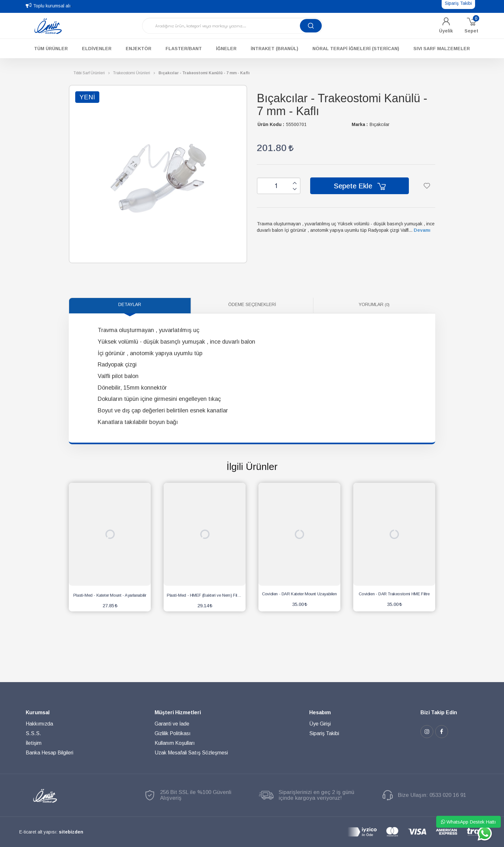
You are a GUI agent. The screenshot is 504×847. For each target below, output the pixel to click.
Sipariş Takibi (324, 733)
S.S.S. (33, 733)
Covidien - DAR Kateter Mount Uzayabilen (299, 594)
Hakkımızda (39, 724)
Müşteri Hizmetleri (178, 712)
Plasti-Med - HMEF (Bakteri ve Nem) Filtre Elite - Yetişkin (206, 594)
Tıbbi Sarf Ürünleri (89, 73)
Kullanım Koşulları (175, 743)
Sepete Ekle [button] (360, 186)
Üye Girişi (320, 724)
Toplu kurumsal (49, 6)
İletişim (34, 743)
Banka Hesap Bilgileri (50, 753)
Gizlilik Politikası (173, 733)
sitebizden (71, 832)
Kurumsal (38, 712)
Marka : (360, 124)
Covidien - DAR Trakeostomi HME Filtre (394, 594)
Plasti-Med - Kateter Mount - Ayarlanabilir (110, 594)
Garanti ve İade (172, 724)
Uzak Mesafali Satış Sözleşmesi (191, 753)
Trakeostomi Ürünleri (132, 73)
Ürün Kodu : (271, 124)
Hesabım (320, 712)
